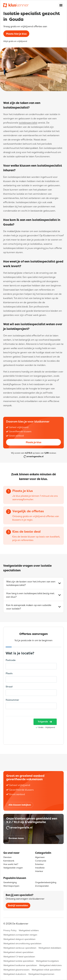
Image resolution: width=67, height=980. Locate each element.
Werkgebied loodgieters (47, 961)
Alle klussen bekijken (20, 805)
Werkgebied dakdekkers (50, 948)
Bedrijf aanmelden (18, 905)
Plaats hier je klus (16, 34)
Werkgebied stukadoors (15, 974)
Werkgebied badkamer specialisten (20, 965)
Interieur (39, 871)
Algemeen (40, 857)
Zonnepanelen (42, 886)
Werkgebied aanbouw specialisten (20, 948)
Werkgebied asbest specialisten (18, 952)
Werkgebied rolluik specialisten (46, 970)
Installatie (40, 868)
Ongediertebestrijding (46, 882)
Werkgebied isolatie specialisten (19, 961)
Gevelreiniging (10, 882)
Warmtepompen (11, 886)
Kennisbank (9, 861)
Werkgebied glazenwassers (16, 970)
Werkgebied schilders (29, 930)
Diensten (7, 857)
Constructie (41, 861)
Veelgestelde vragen (13, 868)
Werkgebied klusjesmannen (41, 974)
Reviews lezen (16, 838)
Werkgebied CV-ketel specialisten (19, 957)
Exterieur (39, 864)
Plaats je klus (34, 442)
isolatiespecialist (28, 123)
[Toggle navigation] (61, 5)
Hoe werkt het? (11, 864)
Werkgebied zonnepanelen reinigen (20, 935)
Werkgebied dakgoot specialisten (19, 939)
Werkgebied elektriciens (50, 965)
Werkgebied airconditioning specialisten (22, 943)
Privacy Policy (10, 930)
